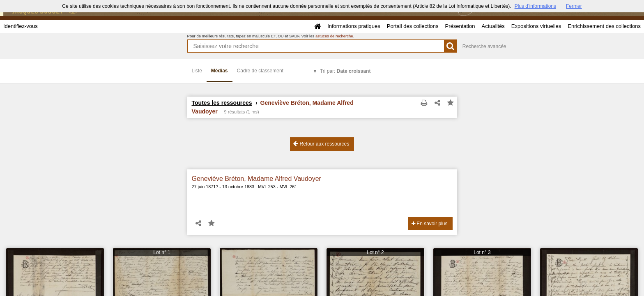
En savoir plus (430, 224)
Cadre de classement (260, 71)
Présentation (460, 26)
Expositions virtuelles (536, 26)
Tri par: (345, 71)
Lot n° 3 (482, 252)
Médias (220, 71)
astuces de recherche (334, 36)
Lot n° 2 (375, 252)
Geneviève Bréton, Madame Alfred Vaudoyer (256, 179)
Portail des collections (413, 26)
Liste (197, 71)
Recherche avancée (484, 46)
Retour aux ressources (321, 144)
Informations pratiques (354, 26)
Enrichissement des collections (604, 26)
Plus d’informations (535, 6)
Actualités (493, 26)
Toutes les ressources (222, 103)
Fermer (574, 6)
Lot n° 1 (162, 252)
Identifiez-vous (21, 26)
